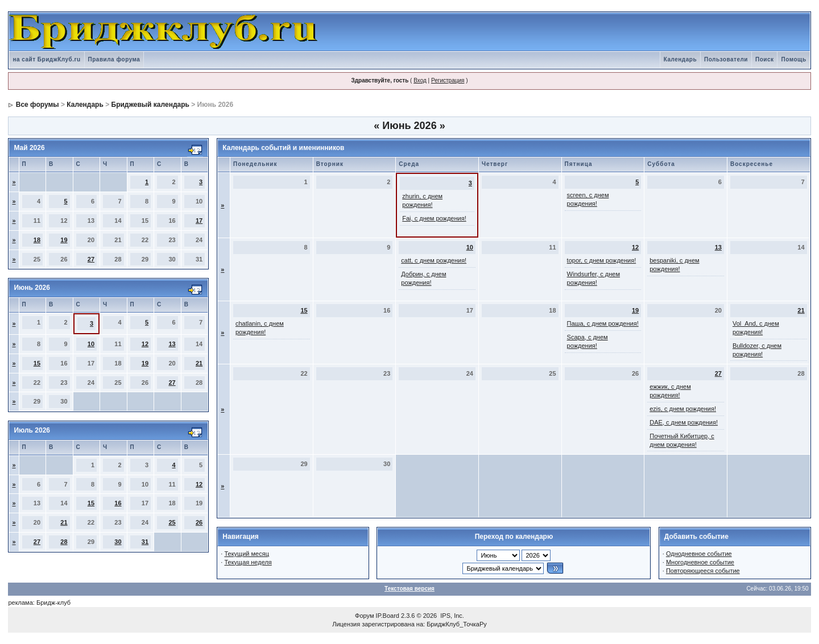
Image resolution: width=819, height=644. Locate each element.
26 (199, 522)
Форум (364, 616)
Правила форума (114, 59)
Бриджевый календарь (150, 105)
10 (91, 344)
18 (37, 240)
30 (118, 542)
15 (37, 363)
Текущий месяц (247, 554)
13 (172, 344)
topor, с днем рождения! (602, 260)
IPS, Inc (451, 616)
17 (199, 221)
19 (64, 240)
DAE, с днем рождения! (684, 422)
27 (91, 259)
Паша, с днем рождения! (603, 323)
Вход (420, 80)
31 (145, 542)
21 (199, 363)
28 (64, 542)
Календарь (680, 59)
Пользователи (726, 59)
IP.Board (388, 616)
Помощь (793, 59)
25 (172, 522)
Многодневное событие (700, 562)
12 (145, 344)
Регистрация (448, 80)
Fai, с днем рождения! (434, 218)
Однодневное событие (699, 554)
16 (118, 503)
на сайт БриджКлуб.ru (46, 59)
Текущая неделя (248, 562)
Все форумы (38, 105)
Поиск (765, 59)
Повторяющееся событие (703, 571)
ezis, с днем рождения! (683, 409)
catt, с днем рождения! (434, 260)
